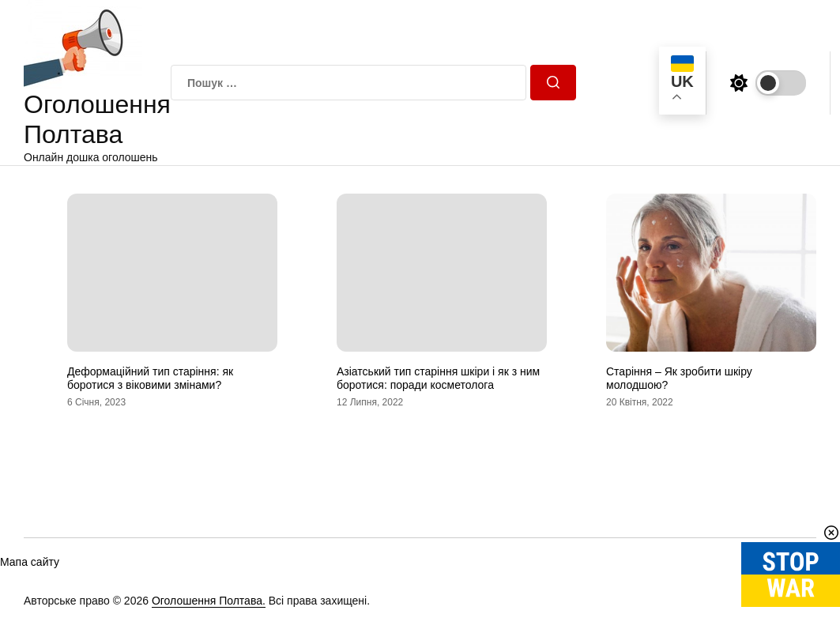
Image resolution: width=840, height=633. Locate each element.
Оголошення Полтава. (209, 601)
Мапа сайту (30, 562)
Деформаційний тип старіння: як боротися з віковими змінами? (150, 378)
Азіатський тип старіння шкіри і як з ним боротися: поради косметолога (438, 378)
